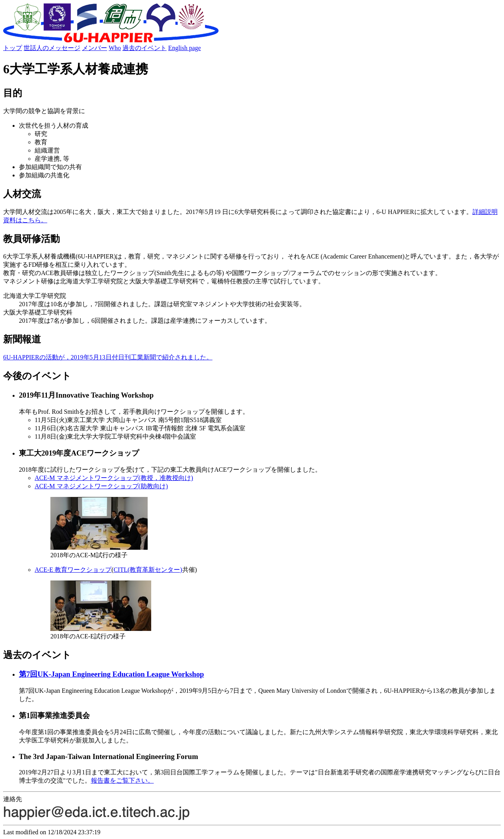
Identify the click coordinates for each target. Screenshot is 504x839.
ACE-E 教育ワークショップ (73, 570)
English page (184, 48)
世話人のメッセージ (52, 48)
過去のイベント (145, 48)
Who (115, 48)
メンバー (94, 48)
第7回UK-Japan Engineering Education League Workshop (111, 674)
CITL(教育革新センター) (148, 570)
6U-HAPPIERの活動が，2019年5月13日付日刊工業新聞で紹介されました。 (108, 357)
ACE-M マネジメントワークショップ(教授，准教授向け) (114, 478)
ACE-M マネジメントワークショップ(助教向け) (101, 486)
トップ (13, 48)
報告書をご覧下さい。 (122, 780)
